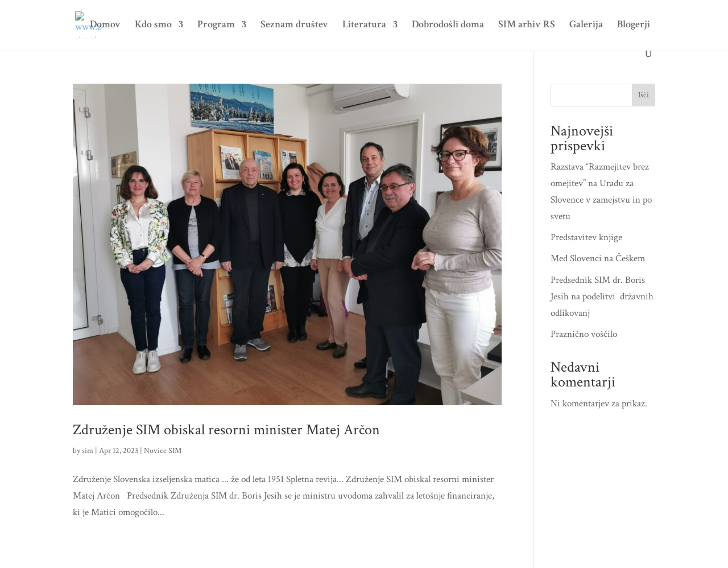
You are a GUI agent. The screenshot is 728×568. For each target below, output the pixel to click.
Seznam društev (294, 26)
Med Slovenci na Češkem (598, 258)
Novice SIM (163, 451)
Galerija (586, 26)
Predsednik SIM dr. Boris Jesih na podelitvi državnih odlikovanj (602, 297)
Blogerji (634, 26)
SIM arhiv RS (527, 26)
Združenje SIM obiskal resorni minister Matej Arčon (226, 430)
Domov (105, 26)
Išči (644, 95)
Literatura (364, 26)
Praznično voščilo (584, 334)
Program (216, 26)
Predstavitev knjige (586, 237)
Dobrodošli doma (448, 26)
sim (88, 451)
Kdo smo (153, 26)
